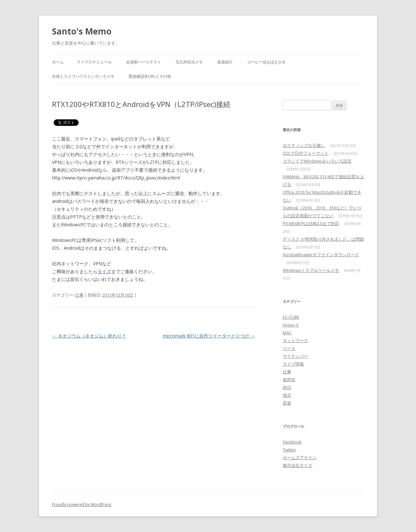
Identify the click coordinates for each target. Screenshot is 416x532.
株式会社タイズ (298, 465)
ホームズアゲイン (300, 458)
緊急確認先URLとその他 (150, 76)
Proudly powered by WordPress (82, 505)
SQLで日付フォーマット (306, 153)
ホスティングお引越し (304, 145)
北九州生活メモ (189, 62)
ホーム (58, 62)
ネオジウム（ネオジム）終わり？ (89, 336)
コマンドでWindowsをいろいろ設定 (317, 161)
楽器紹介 (225, 62)
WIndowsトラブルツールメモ (311, 270)
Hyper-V (291, 325)
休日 (287, 387)
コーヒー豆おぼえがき (266, 62)
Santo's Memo (82, 31)
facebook (292, 442)
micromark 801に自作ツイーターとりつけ (209, 336)
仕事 (79, 295)
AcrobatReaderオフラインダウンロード (321, 255)
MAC (287, 333)
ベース (289, 348)
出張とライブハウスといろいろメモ (83, 76)
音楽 (287, 403)
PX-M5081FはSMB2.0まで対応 (311, 223)
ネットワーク (295, 340)
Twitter (289, 450)
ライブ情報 (293, 364)
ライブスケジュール (94, 62)
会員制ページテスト (144, 62)
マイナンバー (295, 356)
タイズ (104, 271)
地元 (287, 395)
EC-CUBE (291, 317)
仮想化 (289, 379)
